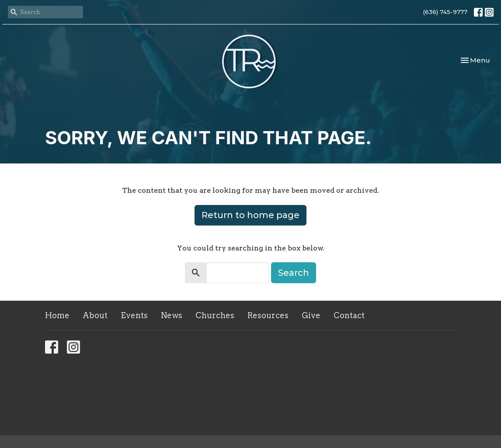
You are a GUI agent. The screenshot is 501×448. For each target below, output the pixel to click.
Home (57, 315)
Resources (268, 315)
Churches (215, 315)
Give (311, 315)
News (172, 315)
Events (134, 315)
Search (294, 273)
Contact (349, 315)
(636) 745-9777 (445, 12)
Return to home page (250, 215)
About (95, 315)
